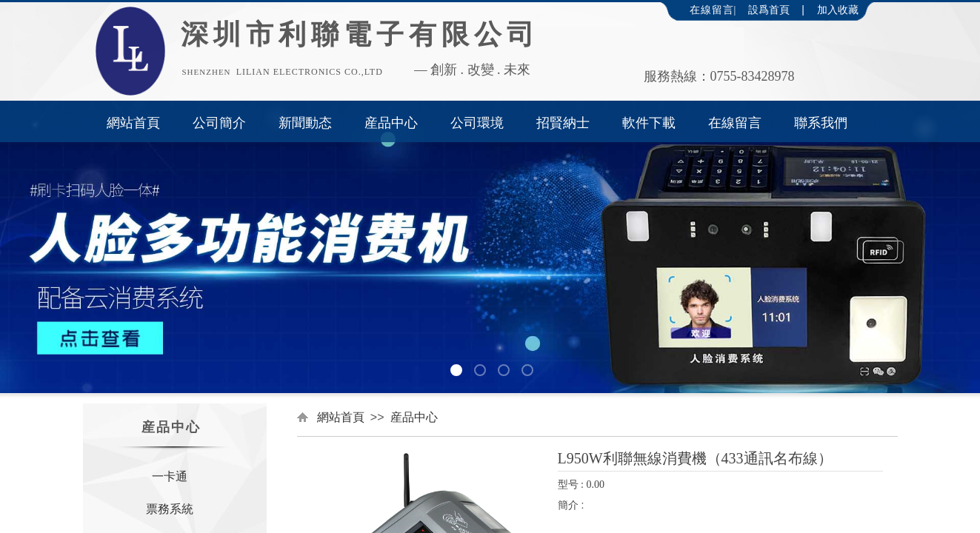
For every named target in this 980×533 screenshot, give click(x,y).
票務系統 (170, 509)
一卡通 (170, 476)
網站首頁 (133, 123)
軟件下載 (649, 123)
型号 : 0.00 (581, 485)
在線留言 (735, 123)
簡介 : (571, 505)
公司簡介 (219, 123)
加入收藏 (838, 10)
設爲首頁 (769, 10)
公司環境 (477, 123)
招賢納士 (563, 123)
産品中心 (391, 123)
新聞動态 (305, 123)
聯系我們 (821, 123)
